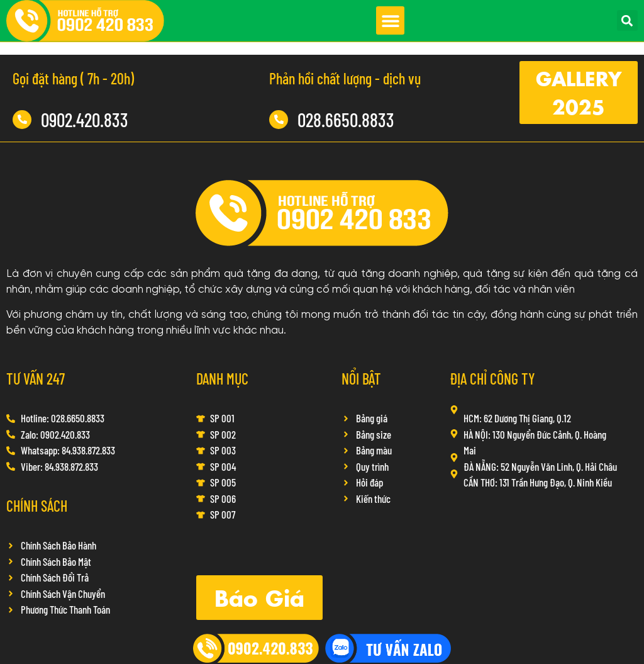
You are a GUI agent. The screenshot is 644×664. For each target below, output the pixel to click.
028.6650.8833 (346, 120)
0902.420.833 (85, 120)
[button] (390, 20)
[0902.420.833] (22, 120)
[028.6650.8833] (279, 120)
